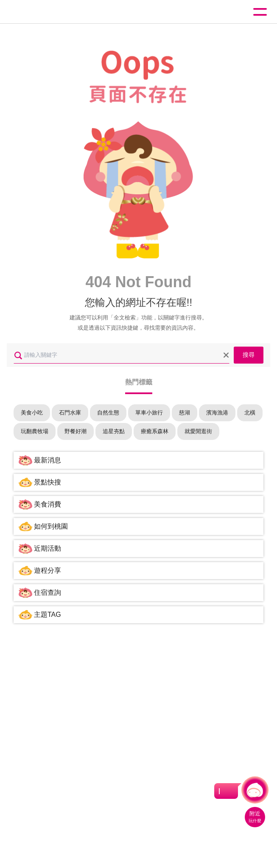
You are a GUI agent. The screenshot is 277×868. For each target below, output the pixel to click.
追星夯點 (114, 431)
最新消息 (48, 460)
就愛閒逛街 (198, 431)
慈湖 (185, 413)
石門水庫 (70, 413)
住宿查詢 (48, 592)
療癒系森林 (155, 431)
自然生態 (108, 413)
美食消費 (48, 504)
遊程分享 (48, 570)
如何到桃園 (51, 526)
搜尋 (249, 355)
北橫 (250, 413)
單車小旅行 (149, 413)
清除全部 (226, 355)
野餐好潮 (76, 431)
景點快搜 (48, 482)
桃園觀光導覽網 (42, 12)
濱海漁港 (217, 413)
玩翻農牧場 (35, 431)
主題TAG (48, 615)
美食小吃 (32, 413)
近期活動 (48, 548)
